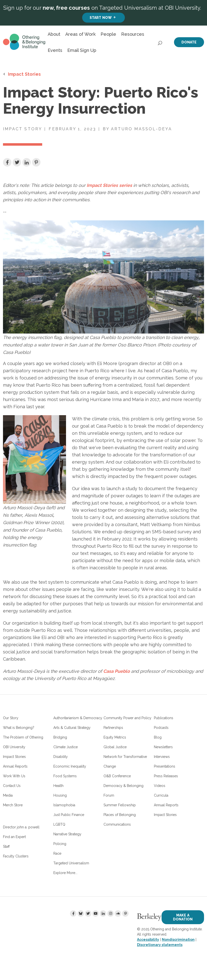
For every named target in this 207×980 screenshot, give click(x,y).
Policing (60, 844)
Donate (189, 42)
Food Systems (65, 776)
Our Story (11, 718)
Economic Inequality (70, 766)
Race (57, 853)
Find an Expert (14, 837)
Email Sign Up (82, 50)
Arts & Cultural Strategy (72, 728)
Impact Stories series (109, 185)
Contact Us (12, 786)
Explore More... (65, 873)
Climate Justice (66, 747)
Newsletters (163, 747)
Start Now (101, 17)
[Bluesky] (81, 913)
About (54, 34)
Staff (6, 846)
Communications (117, 824)
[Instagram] (110, 913)
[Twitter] (88, 913)
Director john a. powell (21, 827)
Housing (60, 795)
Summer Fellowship (120, 805)
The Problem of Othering (23, 737)
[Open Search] (160, 42)
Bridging (60, 737)
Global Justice (115, 747)
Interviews (162, 757)
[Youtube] (96, 913)
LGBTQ (59, 824)
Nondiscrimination (178, 940)
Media (8, 795)
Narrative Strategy (67, 834)
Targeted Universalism (71, 863)
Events (55, 50)
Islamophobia (64, 805)
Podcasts (161, 728)
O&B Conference (117, 776)
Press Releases (166, 776)
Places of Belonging (120, 815)
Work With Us (14, 776)
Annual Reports (15, 766)
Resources (133, 34)
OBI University (14, 747)
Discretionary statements (160, 945)
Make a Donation (183, 917)
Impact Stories (24, 74)
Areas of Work (80, 34)
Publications (164, 718)
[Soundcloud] (118, 913)
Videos (160, 786)
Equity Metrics (115, 737)
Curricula (161, 795)
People (108, 34)
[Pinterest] (125, 913)
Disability (61, 757)
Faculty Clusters (16, 856)
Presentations (165, 766)
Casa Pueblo (117, 671)
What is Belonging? (19, 728)
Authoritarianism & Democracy (78, 718)
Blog (158, 737)
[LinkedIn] (103, 913)
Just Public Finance (69, 815)
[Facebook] (73, 913)
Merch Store (13, 805)
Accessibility (148, 940)
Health (58, 786)
